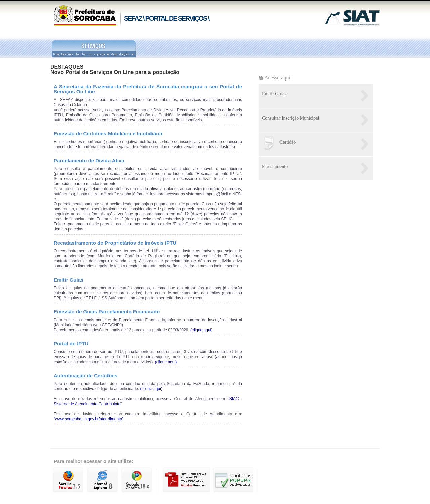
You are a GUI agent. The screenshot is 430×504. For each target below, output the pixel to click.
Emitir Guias (274, 94)
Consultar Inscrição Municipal (291, 118)
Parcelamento (275, 166)
